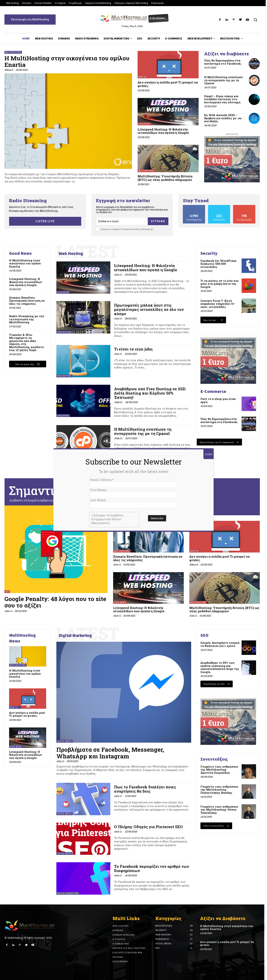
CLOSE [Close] (209, 454)
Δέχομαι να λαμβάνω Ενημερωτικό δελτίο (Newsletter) (107, 519)
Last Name (98, 500)
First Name (98, 490)
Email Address (102, 480)
